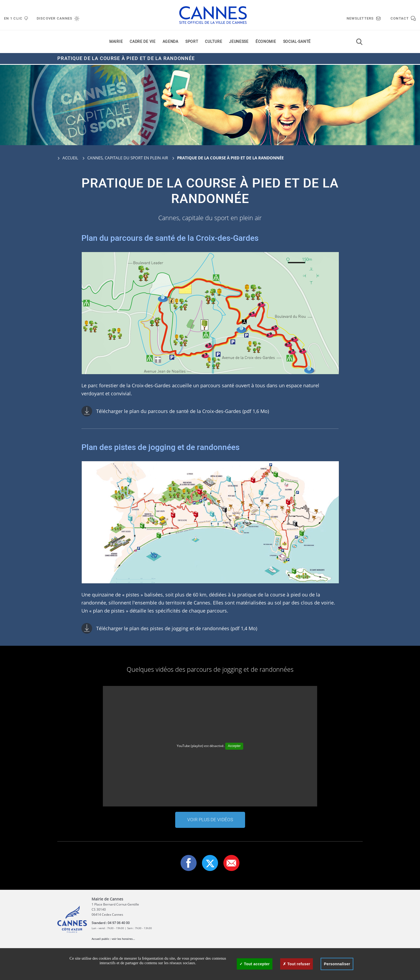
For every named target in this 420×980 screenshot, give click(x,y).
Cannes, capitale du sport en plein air (128, 158)
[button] (231, 863)
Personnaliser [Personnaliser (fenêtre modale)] (337, 964)
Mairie (116, 42)
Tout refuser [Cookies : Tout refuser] (297, 964)
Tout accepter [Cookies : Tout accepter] (255, 964)
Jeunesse (239, 42)
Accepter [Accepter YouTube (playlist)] (234, 746)
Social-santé (297, 42)
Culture (213, 42)
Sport (192, 42)
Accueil (68, 158)
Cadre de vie (142, 42)
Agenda (170, 42)
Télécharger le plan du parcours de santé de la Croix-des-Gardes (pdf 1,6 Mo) (183, 411)
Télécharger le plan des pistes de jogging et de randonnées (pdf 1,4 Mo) (177, 628)
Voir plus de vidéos (210, 820)
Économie (266, 42)
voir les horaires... (123, 939)
